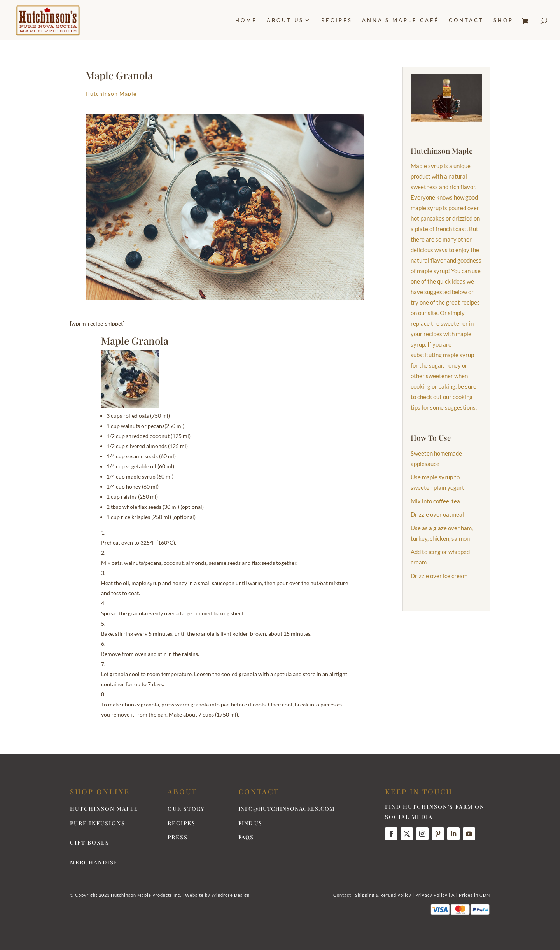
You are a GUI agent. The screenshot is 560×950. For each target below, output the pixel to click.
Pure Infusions (98, 823)
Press (178, 837)
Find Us (250, 823)
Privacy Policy (431, 895)
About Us (285, 20)
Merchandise (94, 862)
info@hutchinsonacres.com (286, 809)
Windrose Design (231, 895)
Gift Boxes (90, 842)
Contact (466, 20)
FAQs (246, 837)
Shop (503, 20)
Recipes (337, 20)
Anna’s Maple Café (401, 20)
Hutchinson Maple (111, 94)
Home (246, 20)
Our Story (186, 809)
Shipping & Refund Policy (383, 895)
